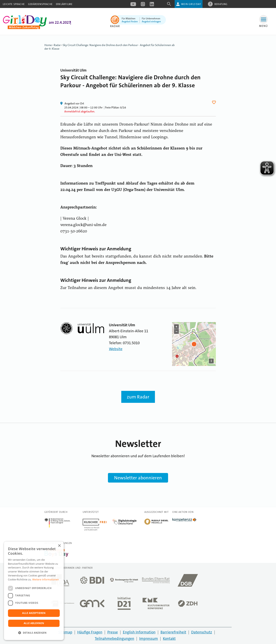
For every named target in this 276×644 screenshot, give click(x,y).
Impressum (149, 639)
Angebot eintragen (151, 22)
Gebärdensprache (40, 4)
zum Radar (138, 397)
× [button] (59, 546)
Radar (115, 26)
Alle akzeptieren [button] (34, 613)
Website (116, 349)
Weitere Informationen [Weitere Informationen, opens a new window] (46, 580)
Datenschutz (202, 632)
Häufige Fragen (90, 632)
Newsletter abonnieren (138, 478)
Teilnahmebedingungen (115, 639)
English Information (139, 632)
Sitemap (65, 632)
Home (48, 45)
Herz (215, 102)
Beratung (221, 4)
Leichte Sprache (14, 4)
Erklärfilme (64, 4)
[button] (34, 633)
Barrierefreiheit (173, 632)
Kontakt (169, 639)
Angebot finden (130, 22)
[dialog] (34, 591)
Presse (113, 632)
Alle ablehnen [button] (34, 623)
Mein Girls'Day (191, 4)
